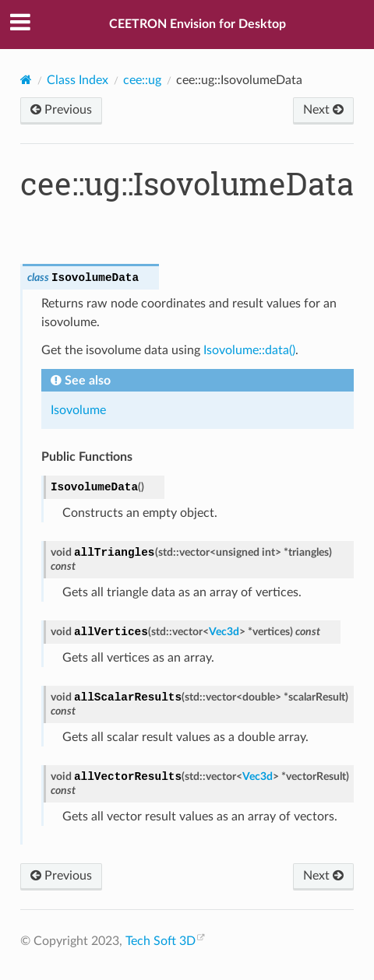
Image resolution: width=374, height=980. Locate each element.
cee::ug (142, 80)
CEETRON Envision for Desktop (198, 24)
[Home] (26, 80)
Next (323, 110)
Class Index (78, 80)
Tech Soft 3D (161, 941)
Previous (61, 110)
